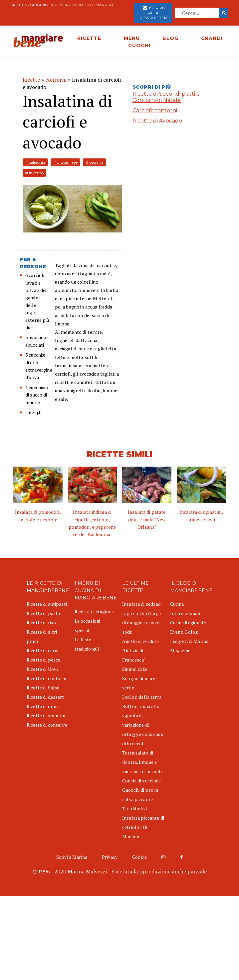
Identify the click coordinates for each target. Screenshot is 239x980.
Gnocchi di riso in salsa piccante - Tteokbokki (140, 799)
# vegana (95, 162)
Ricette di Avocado (157, 121)
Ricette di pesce (43, 660)
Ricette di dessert (45, 697)
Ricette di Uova (43, 669)
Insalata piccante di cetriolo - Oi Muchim (143, 827)
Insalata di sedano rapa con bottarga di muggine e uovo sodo (142, 618)
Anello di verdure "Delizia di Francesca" (140, 650)
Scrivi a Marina (72, 857)
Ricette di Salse (43, 688)
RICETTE (89, 38)
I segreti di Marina (189, 641)
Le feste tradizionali (87, 644)
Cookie (139, 857)
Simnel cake (135, 669)
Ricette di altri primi (42, 636)
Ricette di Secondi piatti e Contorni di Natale (166, 97)
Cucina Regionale (188, 623)
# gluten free (65, 162)
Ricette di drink (43, 706)
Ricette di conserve (47, 725)
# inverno (34, 173)
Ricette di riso (41, 623)
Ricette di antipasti (47, 604)
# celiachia (35, 162)
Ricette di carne (43, 650)
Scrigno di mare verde (139, 683)
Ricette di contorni (46, 678)
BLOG (170, 38)
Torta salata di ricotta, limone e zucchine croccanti (142, 762)
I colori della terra (142, 697)
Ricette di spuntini (46, 715)
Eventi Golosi (184, 632)
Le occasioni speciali (88, 625)
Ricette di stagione (94, 612)
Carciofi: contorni (155, 110)
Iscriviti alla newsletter (153, 13)
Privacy (110, 857)
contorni (37, 5)
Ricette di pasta (43, 613)
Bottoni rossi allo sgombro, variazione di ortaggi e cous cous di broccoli (143, 725)
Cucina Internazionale (186, 609)
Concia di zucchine (142, 781)
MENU (132, 38)
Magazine (180, 650)
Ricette (17, 5)
